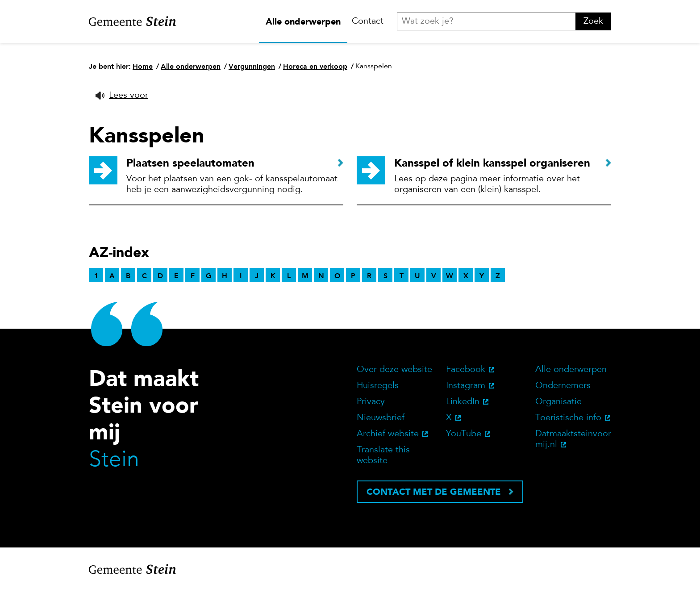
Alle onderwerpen (303, 21)
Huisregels (378, 386)
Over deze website (394, 370)
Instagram (466, 386)
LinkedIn (463, 402)
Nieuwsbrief (381, 418)
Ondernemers (563, 386)
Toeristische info (568, 418)
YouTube (464, 434)
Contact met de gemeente (434, 492)
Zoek (593, 21)
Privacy (371, 402)
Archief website (388, 434)
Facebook (466, 370)
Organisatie (558, 402)
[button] (122, 96)
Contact (368, 21)
